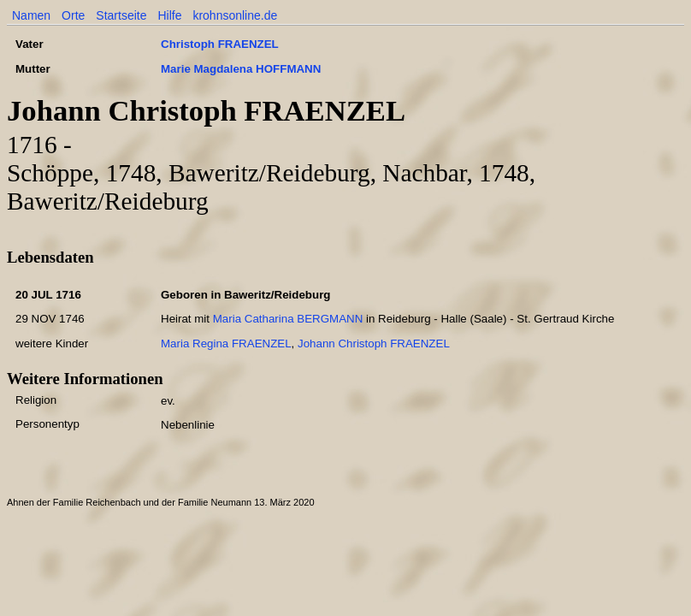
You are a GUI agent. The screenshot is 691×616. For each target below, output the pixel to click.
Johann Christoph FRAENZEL (374, 344)
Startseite (121, 15)
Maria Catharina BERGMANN (288, 319)
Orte (73, 15)
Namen (31, 15)
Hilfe (169, 15)
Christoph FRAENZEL (220, 44)
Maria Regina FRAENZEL (226, 344)
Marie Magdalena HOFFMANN (241, 69)
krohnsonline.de (235, 15)
